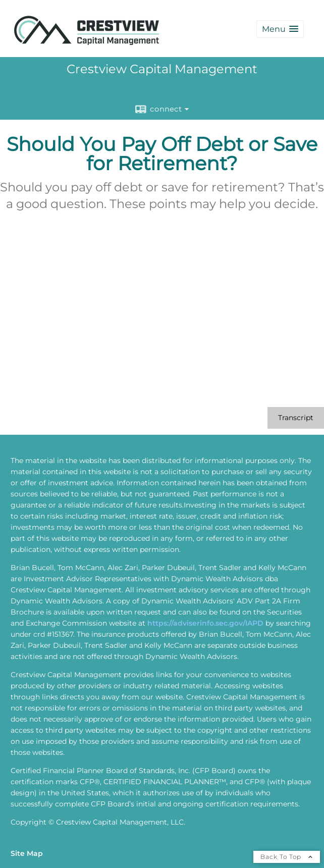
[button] (280, 29)
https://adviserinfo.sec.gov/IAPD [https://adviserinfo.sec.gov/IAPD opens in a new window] (205, 623)
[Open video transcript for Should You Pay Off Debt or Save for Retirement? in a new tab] (296, 418)
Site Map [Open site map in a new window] (27, 853)
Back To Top (287, 857)
